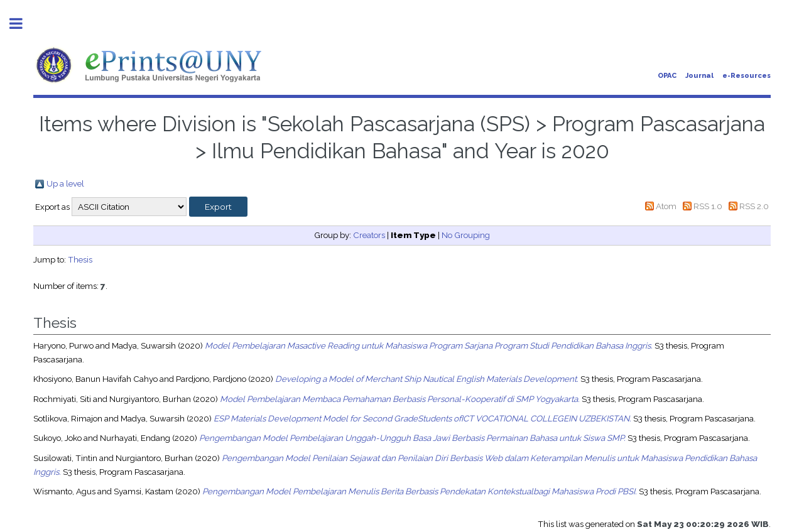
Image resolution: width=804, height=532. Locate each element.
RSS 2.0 (754, 206)
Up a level (65, 183)
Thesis (80, 259)
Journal (699, 76)
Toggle (23, 24)
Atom (666, 206)
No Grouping (466, 235)
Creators (369, 235)
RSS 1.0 (708, 206)
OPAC (667, 76)
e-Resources (747, 76)
